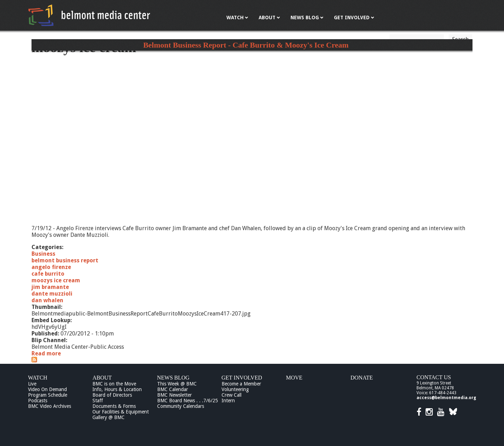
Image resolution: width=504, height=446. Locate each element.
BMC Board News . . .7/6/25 (188, 401)
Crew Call (232, 395)
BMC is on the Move (114, 384)
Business (43, 254)
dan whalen (47, 300)
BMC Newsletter (174, 395)
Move (294, 378)
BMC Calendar (173, 389)
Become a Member (241, 384)
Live (32, 384)
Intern (228, 401)
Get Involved (242, 378)
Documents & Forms (114, 406)
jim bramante (50, 287)
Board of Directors (112, 395)
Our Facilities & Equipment (121, 412)
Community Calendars (181, 406)
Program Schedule (48, 395)
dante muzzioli (52, 294)
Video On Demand (47, 389)
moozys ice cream (56, 280)
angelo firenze (51, 267)
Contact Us (434, 377)
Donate (362, 378)
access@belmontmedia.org (446, 398)
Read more (46, 353)
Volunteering (235, 389)
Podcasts (38, 401)
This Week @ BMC (177, 384)
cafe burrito (48, 274)
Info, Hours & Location (117, 389)
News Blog (173, 378)
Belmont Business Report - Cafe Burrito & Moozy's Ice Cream (246, 45)
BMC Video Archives (50, 406)
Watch (38, 378)
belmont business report (65, 260)
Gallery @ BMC (108, 417)
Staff (98, 401)
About (102, 378)
